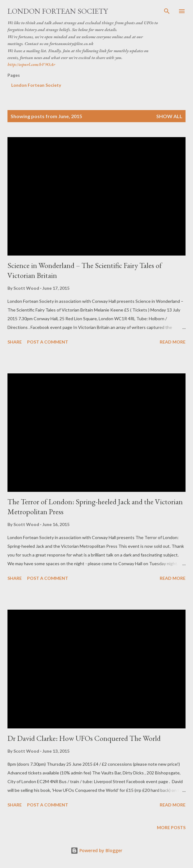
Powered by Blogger (96, 850)
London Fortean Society (58, 11)
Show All (169, 116)
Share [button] (15, 342)
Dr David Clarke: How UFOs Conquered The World (84, 738)
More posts (171, 827)
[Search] (167, 11)
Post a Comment (48, 342)
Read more (173, 342)
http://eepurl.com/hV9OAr (31, 64)
